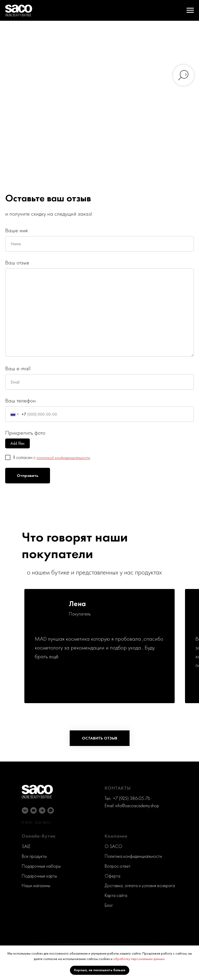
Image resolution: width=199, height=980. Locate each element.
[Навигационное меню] (190, 10)
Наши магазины (36, 885)
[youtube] (34, 810)
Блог (109, 905)
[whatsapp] (51, 810)
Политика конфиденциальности (133, 856)
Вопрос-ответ (118, 866)
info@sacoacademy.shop (137, 806)
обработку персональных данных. (139, 959)
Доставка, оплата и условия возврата (140, 885)
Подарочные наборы (41, 866)
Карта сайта (116, 895)
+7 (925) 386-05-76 (132, 798)
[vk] (25, 810)
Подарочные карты (39, 876)
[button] (100, 738)
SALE (26, 846)
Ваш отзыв (17, 262)
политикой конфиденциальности (63, 458)
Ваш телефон (20, 400)
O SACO (113, 846)
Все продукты (34, 856)
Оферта (112, 876)
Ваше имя (16, 230)
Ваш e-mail (18, 368)
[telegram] (42, 810)
